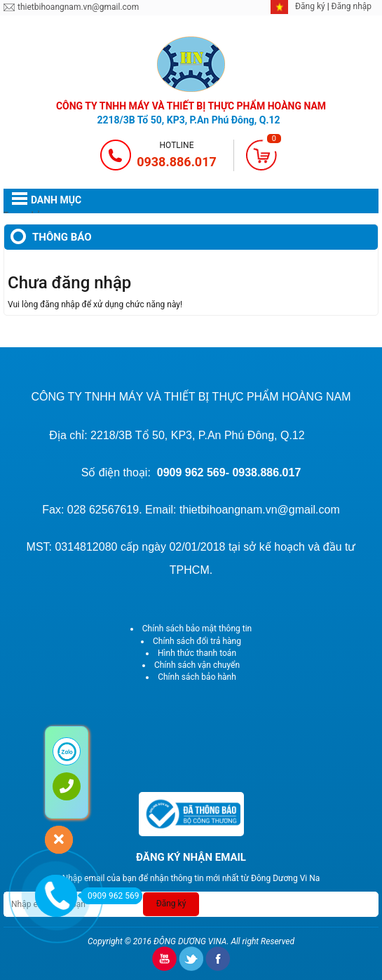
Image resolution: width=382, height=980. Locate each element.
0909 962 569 (110, 896)
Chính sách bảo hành (197, 677)
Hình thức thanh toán (197, 653)
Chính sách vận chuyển (197, 665)
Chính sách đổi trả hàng (197, 641)
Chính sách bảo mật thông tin (197, 629)
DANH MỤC (56, 200)
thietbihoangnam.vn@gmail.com (78, 7)
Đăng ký (311, 6)
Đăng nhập (352, 6)
